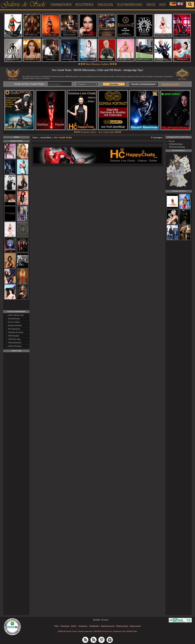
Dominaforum (14, 318)
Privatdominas (14, 329)
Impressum (135, 626)
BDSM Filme (132, 631)
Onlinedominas (176, 144)
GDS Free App (14, 339)
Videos (151, 4)
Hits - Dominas (62, 626)
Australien (46, 137)
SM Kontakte (14, 336)
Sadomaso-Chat (119, 631)
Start (35, 137)
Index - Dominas (79, 626)
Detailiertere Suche (170, 84)
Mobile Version (101, 620)
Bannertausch (108, 626)
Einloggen (105, 4)
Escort (172, 141)
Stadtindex (94, 626)
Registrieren (85, 4)
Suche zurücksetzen (143, 84)
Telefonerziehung (130, 4)
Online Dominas (15, 346)
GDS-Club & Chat (16, 315)
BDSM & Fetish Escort (103, 631)
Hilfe (163, 4)
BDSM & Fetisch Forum (67, 631)
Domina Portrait (15, 325)
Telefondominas (15, 343)
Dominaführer (61, 4)
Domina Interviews (86, 631)
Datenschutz (122, 626)
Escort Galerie (14, 322)
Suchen (114, 84)
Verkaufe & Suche (16, 332)
